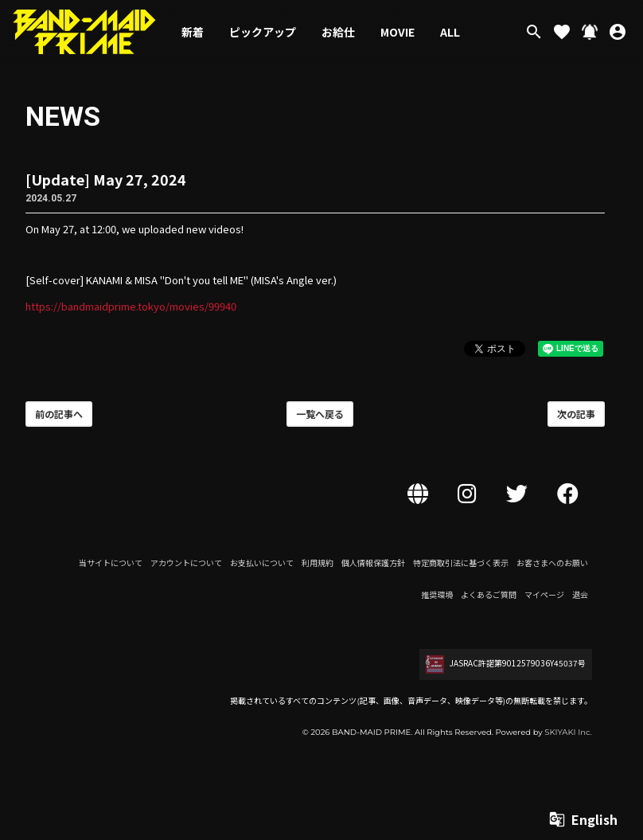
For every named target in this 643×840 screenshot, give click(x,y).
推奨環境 (437, 594)
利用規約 (318, 563)
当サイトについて (111, 563)
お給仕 (338, 32)
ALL (450, 32)
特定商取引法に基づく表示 (461, 563)
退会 (580, 594)
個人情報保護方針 (373, 563)
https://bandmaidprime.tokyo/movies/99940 (131, 306)
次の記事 (576, 414)
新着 (193, 32)
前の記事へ (59, 414)
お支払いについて (262, 563)
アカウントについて (186, 563)
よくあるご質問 (489, 594)
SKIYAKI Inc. (568, 732)
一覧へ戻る (320, 414)
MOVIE (397, 32)
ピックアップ (263, 32)
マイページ (544, 594)
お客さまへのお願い (552, 563)
